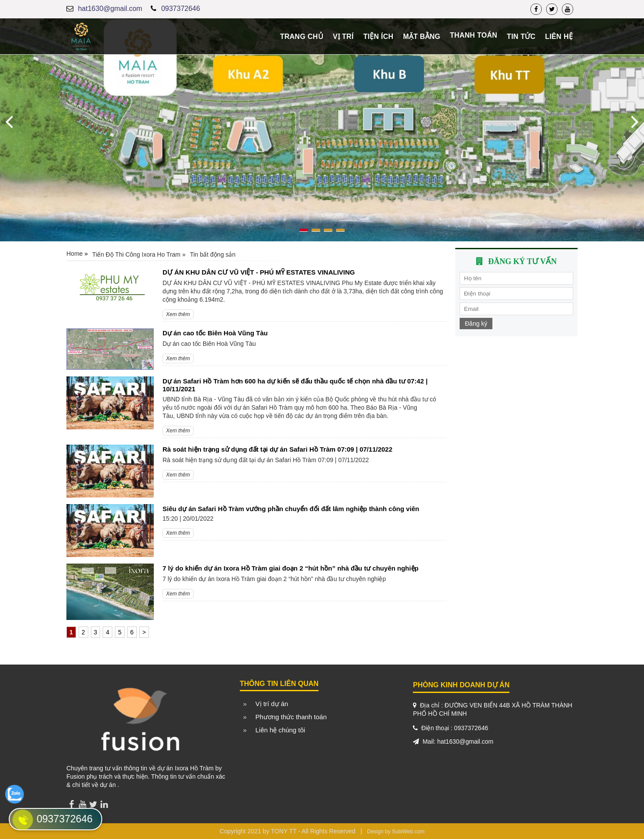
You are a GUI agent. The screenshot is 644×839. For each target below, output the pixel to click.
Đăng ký (476, 324)
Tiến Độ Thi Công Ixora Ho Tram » (139, 254)
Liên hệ (559, 37)
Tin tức (521, 37)
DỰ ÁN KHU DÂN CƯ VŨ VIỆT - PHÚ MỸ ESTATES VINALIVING (259, 272)
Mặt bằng (421, 37)
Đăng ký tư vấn (522, 261)
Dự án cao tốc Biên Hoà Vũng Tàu (215, 333)
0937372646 (181, 9)
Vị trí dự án (272, 704)
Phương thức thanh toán (291, 717)
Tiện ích (378, 37)
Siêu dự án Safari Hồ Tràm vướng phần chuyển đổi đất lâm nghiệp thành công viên (291, 509)
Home (74, 254)
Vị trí (343, 37)
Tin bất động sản (213, 254)
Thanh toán (474, 35)
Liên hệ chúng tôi (280, 730)
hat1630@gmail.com (110, 9)
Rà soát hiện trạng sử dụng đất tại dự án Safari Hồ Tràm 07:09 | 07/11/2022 (277, 449)
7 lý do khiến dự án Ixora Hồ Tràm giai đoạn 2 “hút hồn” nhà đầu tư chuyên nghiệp (291, 568)
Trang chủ (302, 37)
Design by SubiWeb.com (396, 832)
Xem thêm (178, 314)
